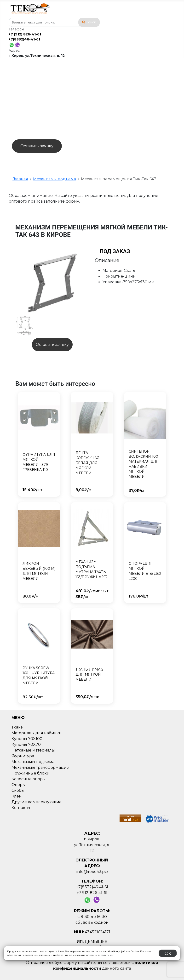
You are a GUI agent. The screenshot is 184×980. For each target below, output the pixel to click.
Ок (168, 953)
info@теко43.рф (92, 872)
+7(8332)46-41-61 (24, 39)
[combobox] (54, 22)
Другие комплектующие (37, 802)
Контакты (21, 808)
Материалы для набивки (37, 733)
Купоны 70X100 (27, 739)
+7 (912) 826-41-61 (25, 34)
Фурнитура (23, 756)
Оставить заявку (37, 146)
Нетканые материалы (33, 750)
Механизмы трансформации (40, 767)
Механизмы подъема (33, 762)
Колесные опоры (29, 779)
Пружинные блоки (31, 773)
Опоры (19, 785)
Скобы (18, 790)
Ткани (18, 727)
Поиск (89, 22)
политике (106, 955)
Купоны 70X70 (26, 744)
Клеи (17, 796)
